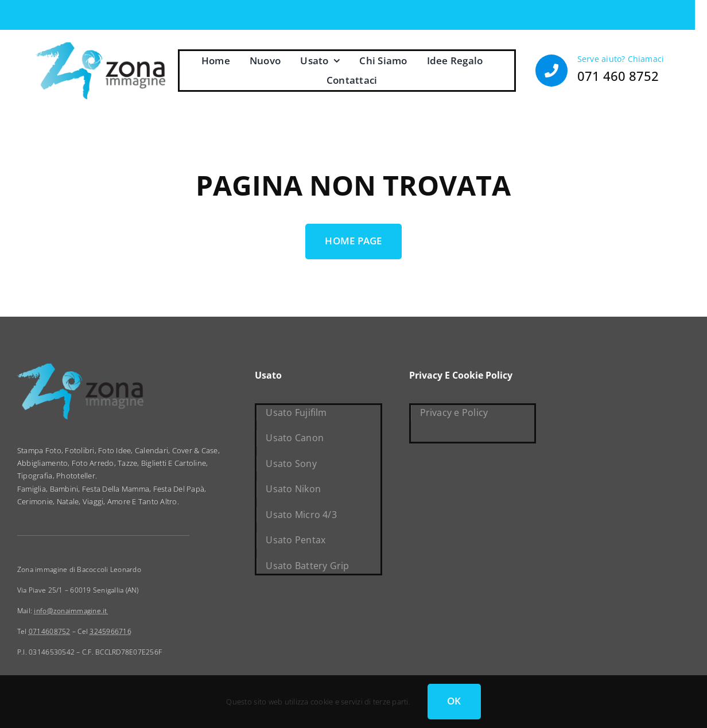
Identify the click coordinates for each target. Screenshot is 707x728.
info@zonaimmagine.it (71, 611)
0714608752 (50, 631)
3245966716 (110, 631)
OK (454, 701)
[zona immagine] (101, 46)
